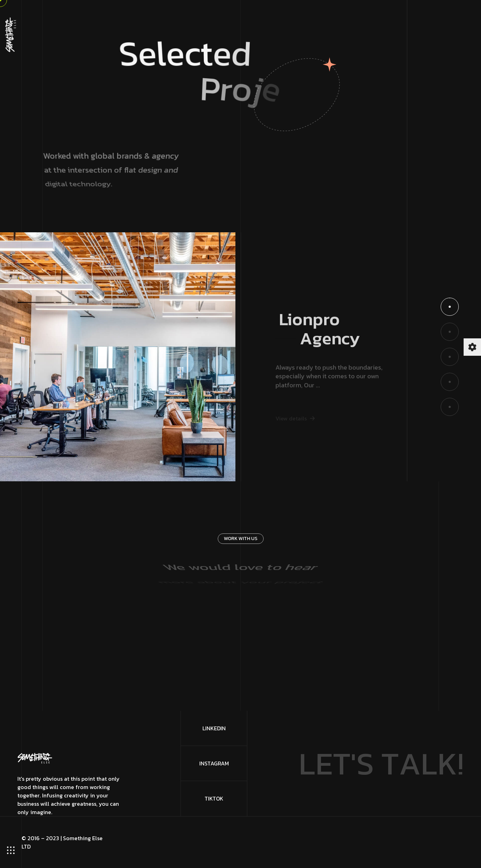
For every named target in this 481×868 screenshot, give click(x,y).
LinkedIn (214, 728)
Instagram (214, 763)
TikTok (214, 798)
